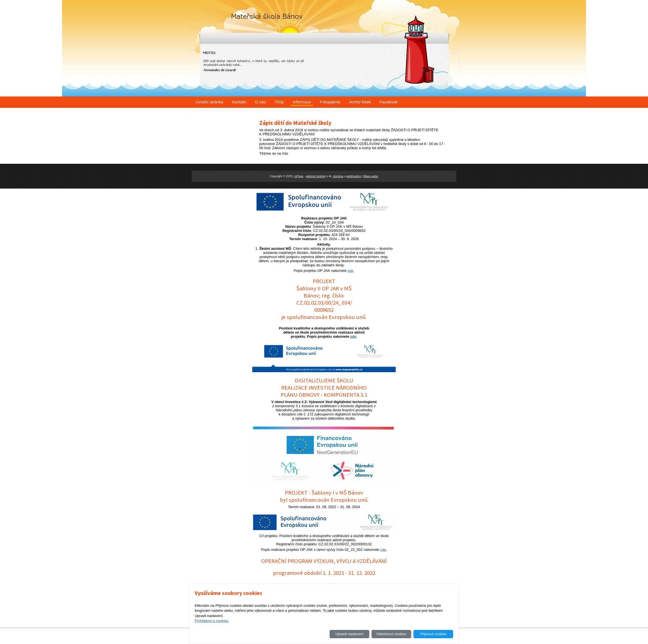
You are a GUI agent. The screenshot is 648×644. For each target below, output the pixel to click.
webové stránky (316, 176)
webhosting (354, 176)
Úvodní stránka (209, 102)
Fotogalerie (330, 102)
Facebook (389, 102)
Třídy (279, 102)
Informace (302, 102)
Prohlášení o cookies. (212, 621)
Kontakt (239, 102)
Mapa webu (371, 176)
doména (338, 176)
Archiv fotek (360, 102)
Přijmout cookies (433, 634)
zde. (384, 550)
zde (351, 271)
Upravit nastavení (350, 634)
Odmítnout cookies (391, 634)
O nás (260, 102)
